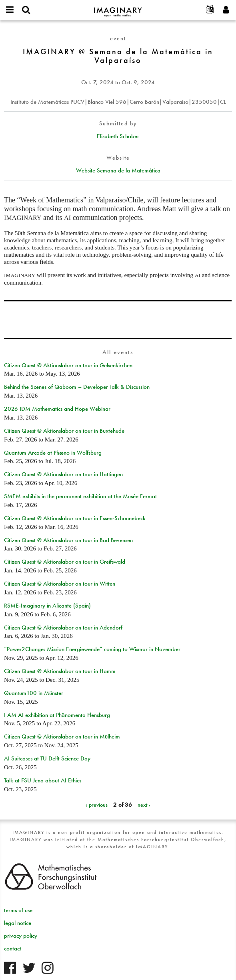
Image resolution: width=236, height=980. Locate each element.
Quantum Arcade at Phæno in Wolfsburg (53, 453)
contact (13, 948)
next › (144, 805)
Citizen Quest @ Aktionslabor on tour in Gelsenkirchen (68, 365)
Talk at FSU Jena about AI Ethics (43, 780)
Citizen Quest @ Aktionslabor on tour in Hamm (60, 671)
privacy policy (21, 936)
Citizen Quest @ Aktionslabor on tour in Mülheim (62, 736)
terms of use (18, 910)
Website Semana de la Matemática (118, 170)
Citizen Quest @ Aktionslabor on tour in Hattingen (63, 474)
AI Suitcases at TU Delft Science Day (47, 758)
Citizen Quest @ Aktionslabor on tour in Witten (60, 584)
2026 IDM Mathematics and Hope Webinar (57, 409)
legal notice (18, 923)
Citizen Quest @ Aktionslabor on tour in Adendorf (63, 628)
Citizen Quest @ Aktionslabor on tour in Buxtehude (64, 431)
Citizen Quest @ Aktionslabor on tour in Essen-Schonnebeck (75, 518)
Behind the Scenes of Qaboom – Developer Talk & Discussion (77, 387)
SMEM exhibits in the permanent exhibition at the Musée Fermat (80, 496)
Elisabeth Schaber (118, 136)
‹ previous (97, 805)
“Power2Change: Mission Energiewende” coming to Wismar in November (92, 649)
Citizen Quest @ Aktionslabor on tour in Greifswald (65, 562)
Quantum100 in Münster (34, 693)
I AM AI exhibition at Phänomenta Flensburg (57, 715)
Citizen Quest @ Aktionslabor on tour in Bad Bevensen (68, 540)
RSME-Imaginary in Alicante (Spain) (47, 606)
